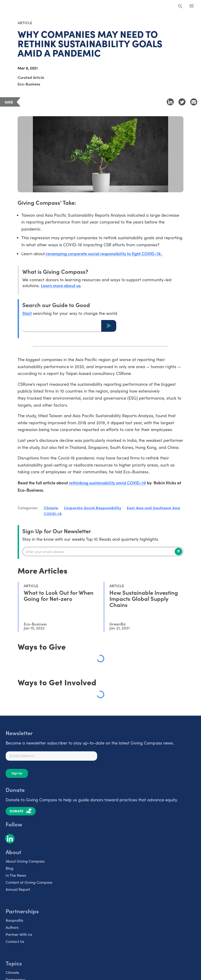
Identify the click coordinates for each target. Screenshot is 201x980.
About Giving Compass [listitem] (25, 861)
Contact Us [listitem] (15, 942)
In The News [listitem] (16, 875)
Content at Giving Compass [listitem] (29, 882)
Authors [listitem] (12, 928)
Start (27, 313)
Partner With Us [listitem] (19, 935)
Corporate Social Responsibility (93, 508)
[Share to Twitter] (182, 102)
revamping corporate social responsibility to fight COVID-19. (104, 254)
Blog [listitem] (10, 868)
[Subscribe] (178, 552)
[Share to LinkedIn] (170, 102)
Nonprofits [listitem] (14, 920)
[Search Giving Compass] (180, 7)
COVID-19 (53, 514)
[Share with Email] (194, 102)
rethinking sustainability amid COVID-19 (108, 483)
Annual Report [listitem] (18, 889)
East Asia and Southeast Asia (153, 508)
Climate (51, 508)
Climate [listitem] (12, 973)
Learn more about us (61, 286)
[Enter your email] (103, 552)
